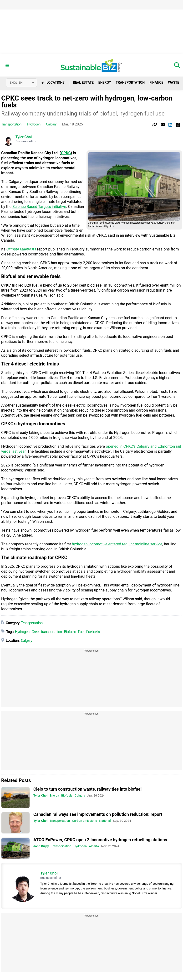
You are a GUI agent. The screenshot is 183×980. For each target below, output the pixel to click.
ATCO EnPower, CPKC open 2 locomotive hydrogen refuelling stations (100, 840)
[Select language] (21, 83)
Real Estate (83, 82)
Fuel (81, 632)
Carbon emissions (85, 821)
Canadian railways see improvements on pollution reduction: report (98, 814)
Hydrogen (34, 124)
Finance (156, 82)
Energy (105, 82)
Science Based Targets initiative (39, 207)
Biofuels (70, 632)
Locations (53, 82)
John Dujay (41, 846)
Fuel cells (93, 632)
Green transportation (47, 632)
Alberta (94, 846)
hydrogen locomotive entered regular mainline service (117, 544)
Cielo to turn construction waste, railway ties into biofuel (87, 789)
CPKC (66, 153)
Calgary (51, 124)
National (105, 821)
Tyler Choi (24, 137)
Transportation (130, 82)
